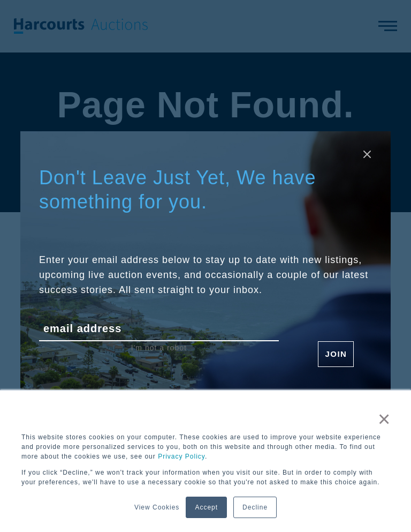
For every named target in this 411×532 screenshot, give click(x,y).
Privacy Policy (181, 456)
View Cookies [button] (157, 507)
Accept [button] (206, 507)
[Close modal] (367, 155)
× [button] (384, 419)
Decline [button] (255, 507)
